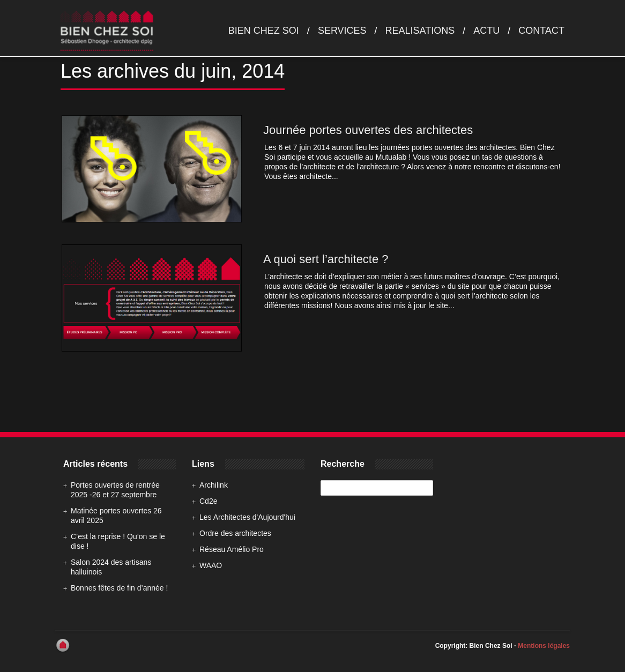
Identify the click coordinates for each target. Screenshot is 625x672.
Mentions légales (544, 646)
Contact (541, 31)
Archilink (214, 485)
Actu (486, 31)
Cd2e (208, 501)
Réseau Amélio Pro (232, 549)
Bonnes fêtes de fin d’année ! (119, 588)
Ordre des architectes (235, 533)
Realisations (420, 31)
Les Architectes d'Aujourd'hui (247, 517)
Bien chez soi (264, 31)
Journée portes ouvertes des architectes (368, 130)
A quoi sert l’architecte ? (326, 259)
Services (342, 31)
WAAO (211, 565)
